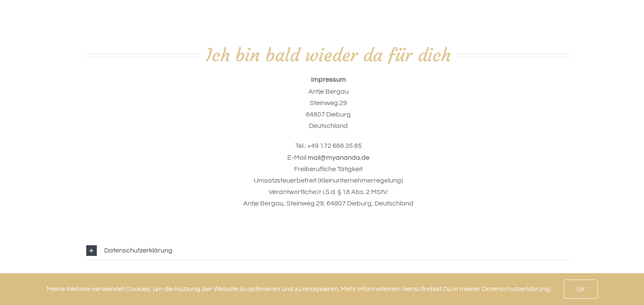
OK (581, 289)
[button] (329, 251)
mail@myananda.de (339, 158)
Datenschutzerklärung (516, 289)
